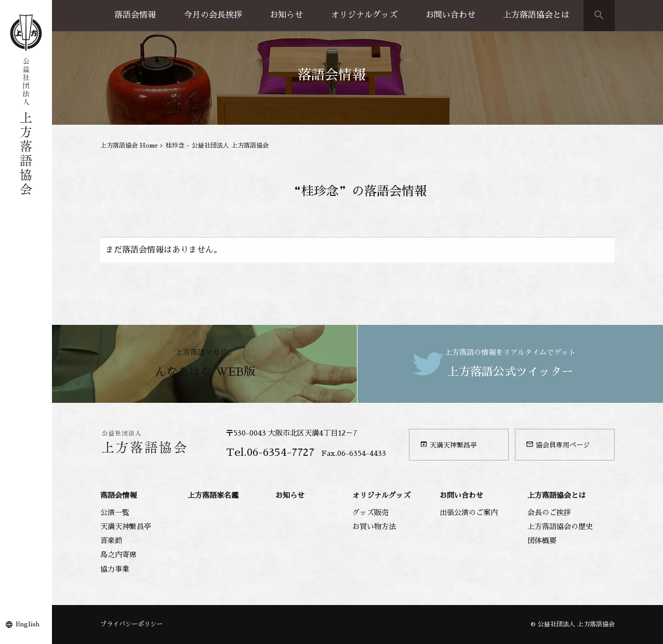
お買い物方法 (374, 527)
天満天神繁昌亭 (448, 444)
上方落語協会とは (536, 15)
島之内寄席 (118, 555)
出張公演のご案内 (469, 512)
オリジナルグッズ (364, 15)
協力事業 (115, 569)
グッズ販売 (370, 512)
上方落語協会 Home (129, 146)
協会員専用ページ (558, 444)
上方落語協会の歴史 (560, 527)
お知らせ (286, 15)
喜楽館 (111, 541)
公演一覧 (115, 512)
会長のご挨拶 (549, 512)
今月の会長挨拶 (213, 15)
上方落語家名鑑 (213, 495)
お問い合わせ (450, 15)
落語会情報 (135, 15)
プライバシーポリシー (131, 624)
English (28, 624)
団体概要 (542, 541)
